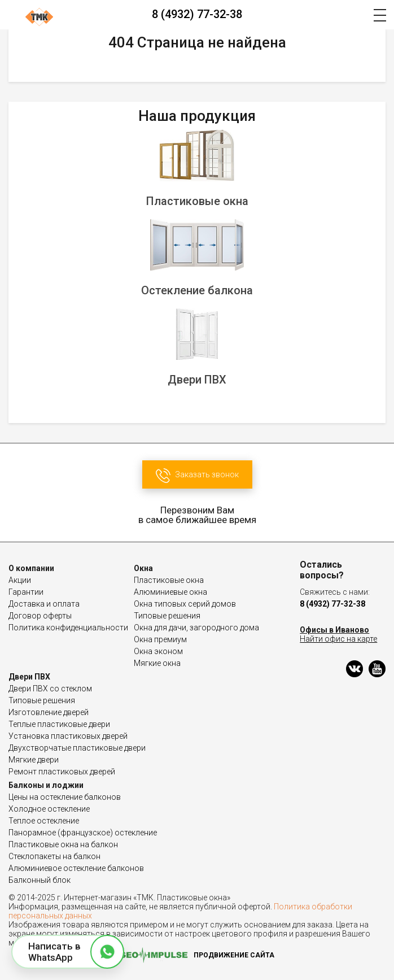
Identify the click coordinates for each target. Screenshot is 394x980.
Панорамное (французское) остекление (83, 833)
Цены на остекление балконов (65, 797)
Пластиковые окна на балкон (63, 844)
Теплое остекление (44, 821)
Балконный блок (40, 880)
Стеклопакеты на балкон (54, 856)
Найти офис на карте (338, 639)
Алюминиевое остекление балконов (76, 868)
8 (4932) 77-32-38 (197, 14)
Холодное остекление (49, 809)
